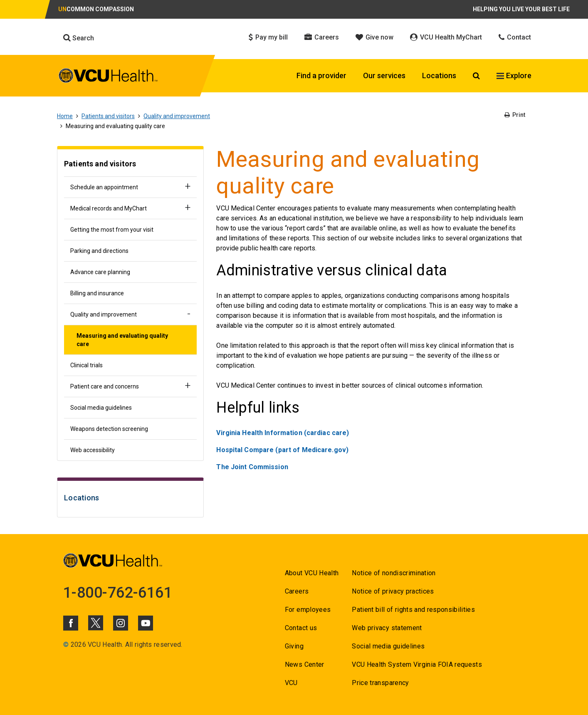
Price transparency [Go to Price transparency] (380, 683)
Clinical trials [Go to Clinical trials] (86, 365)
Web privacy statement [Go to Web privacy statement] (387, 628)
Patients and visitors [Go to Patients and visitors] (108, 116)
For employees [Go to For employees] (308, 610)
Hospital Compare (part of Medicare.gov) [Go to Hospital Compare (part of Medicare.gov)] (282, 450)
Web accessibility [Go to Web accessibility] (93, 450)
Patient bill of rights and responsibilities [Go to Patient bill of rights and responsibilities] (413, 610)
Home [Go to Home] (65, 116)
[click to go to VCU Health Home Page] (108, 77)
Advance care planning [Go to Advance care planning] (100, 272)
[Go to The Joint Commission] (252, 467)
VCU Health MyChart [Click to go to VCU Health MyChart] (446, 37)
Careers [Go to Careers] (297, 591)
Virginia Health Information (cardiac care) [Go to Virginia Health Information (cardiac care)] (283, 433)
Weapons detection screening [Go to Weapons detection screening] (109, 429)
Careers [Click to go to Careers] (322, 37)
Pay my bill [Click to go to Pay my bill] (268, 37)
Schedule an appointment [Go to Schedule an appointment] (104, 187)
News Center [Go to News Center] (305, 664)
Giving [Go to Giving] (294, 646)
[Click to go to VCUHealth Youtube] (146, 623)
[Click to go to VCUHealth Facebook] (71, 623)
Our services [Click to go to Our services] (384, 75)
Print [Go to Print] (515, 115)
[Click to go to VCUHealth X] (96, 623)
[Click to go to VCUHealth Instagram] (121, 623)
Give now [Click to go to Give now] (374, 37)
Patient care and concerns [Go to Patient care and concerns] (105, 386)
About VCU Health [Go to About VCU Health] (312, 573)
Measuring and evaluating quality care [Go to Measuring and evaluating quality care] (122, 340)
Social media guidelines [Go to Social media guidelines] (101, 408)
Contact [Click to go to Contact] (515, 37)
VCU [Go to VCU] (291, 683)
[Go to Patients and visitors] (130, 165)
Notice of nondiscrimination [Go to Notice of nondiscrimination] (394, 573)
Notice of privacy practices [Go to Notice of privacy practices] (393, 591)
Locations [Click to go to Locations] (439, 75)
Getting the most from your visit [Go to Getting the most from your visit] (112, 230)
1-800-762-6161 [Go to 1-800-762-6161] (118, 593)
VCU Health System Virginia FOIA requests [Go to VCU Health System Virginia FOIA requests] (417, 664)
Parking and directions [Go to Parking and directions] (99, 251)
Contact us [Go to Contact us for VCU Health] (301, 628)
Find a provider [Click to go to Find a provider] (321, 75)
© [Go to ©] (66, 644)
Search (79, 38)
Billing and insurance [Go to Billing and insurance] (97, 293)
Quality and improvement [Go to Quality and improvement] (177, 116)
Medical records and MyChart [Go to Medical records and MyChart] (109, 208)
